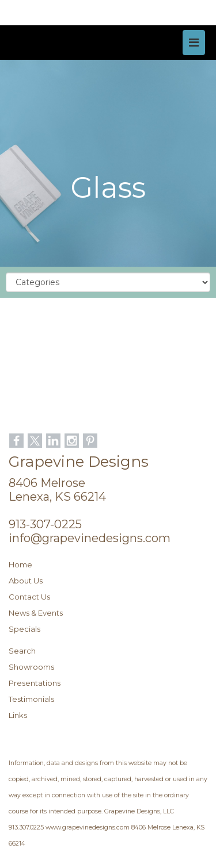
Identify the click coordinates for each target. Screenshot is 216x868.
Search (22, 651)
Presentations (35, 683)
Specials (24, 629)
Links (18, 715)
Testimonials (31, 699)
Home (20, 564)
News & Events (36, 613)
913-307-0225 (45, 524)
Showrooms (31, 667)
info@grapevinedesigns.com (90, 538)
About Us (26, 581)
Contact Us (29, 597)
